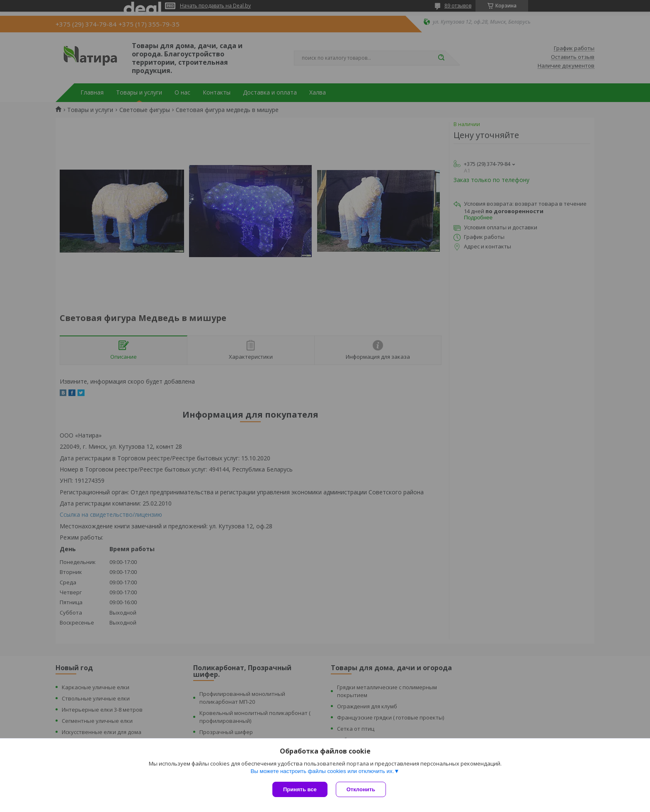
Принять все (300, 789)
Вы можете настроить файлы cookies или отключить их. (322, 771)
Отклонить (361, 789)
